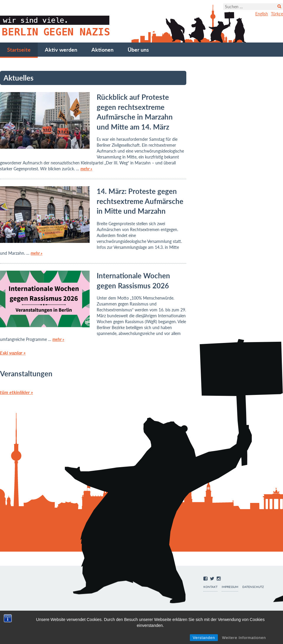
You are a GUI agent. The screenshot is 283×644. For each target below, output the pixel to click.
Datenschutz (253, 587)
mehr (86, 169)
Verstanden (204, 638)
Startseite (19, 50)
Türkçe (277, 14)
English (262, 14)
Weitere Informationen (244, 638)
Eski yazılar (13, 353)
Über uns (138, 50)
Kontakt (210, 587)
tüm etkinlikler (17, 392)
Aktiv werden (61, 50)
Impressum (230, 587)
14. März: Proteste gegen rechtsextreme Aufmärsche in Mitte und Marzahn (140, 201)
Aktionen (102, 50)
